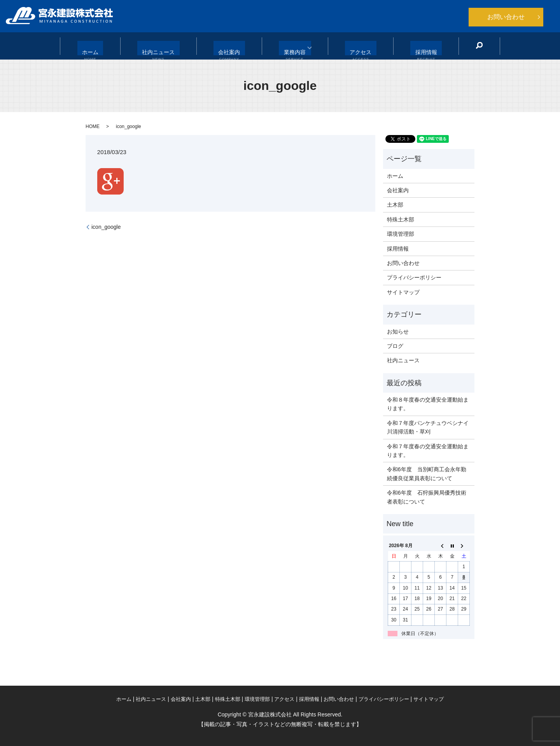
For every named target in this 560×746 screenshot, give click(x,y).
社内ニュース (168, 46)
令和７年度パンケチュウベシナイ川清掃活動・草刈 (428, 427)
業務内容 (288, 46)
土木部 (395, 205)
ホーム (108, 46)
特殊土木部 (401, 219)
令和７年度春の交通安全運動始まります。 (428, 451)
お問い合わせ (506, 17)
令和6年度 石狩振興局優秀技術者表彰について (427, 497)
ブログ (395, 346)
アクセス (351, 46)
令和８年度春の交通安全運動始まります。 (428, 404)
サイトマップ (403, 292)
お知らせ (398, 332)
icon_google (106, 227)
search (458, 46)
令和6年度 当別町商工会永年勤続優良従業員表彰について (427, 474)
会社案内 (231, 46)
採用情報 (409, 46)
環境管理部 (401, 234)
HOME (93, 126)
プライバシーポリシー (414, 277)
